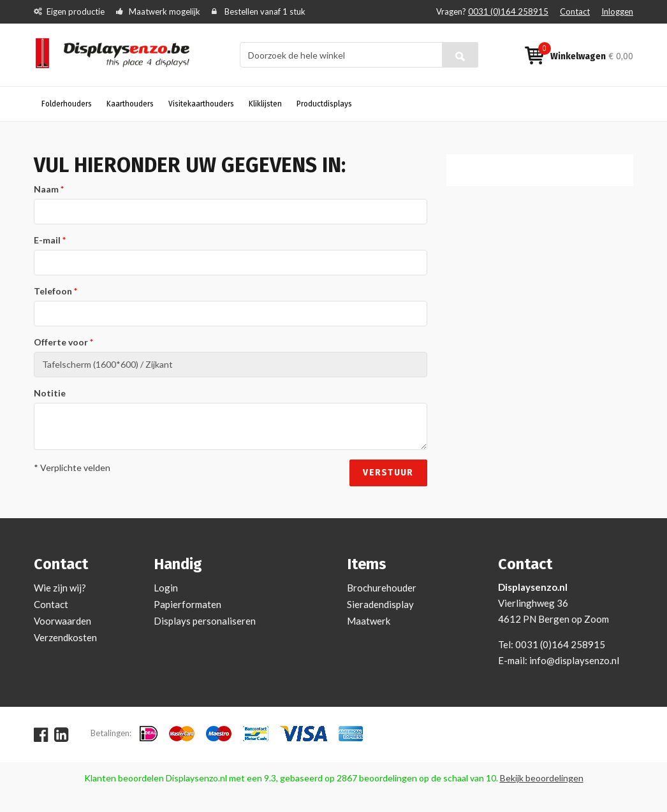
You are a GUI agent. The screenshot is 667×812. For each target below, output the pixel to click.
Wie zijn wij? (60, 588)
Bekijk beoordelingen (542, 778)
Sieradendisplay (380, 604)
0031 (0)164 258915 (508, 11)
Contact (575, 11)
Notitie (50, 393)
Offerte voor (61, 342)
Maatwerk (369, 621)
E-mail (47, 240)
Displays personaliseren (205, 621)
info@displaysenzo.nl (574, 660)
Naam (46, 189)
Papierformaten (187, 604)
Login (166, 588)
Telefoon (53, 291)
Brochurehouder (382, 588)
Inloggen (617, 11)
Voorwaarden (62, 621)
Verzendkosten (65, 637)
